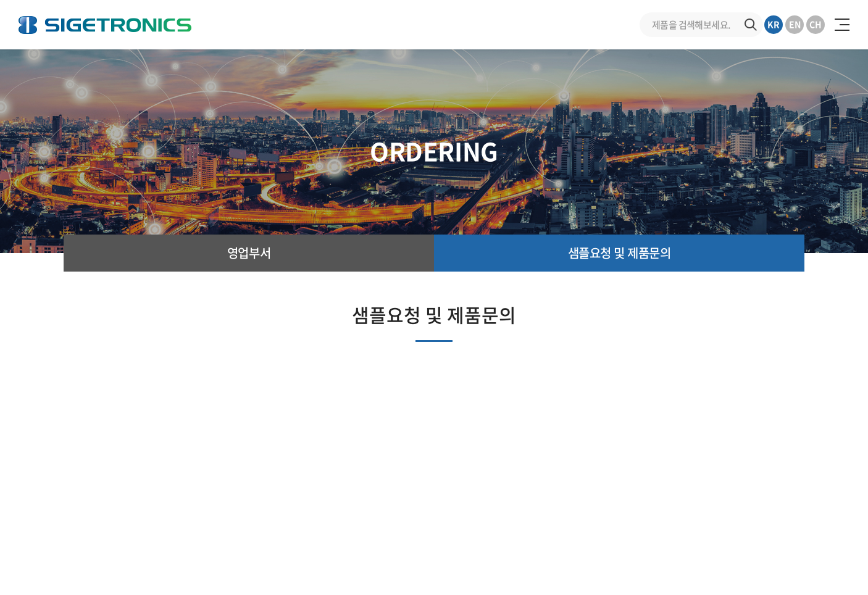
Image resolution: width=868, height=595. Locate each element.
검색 (751, 25)
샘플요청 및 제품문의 (620, 253)
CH (816, 24)
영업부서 (249, 253)
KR (774, 24)
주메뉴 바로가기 (0, 0)
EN (795, 24)
